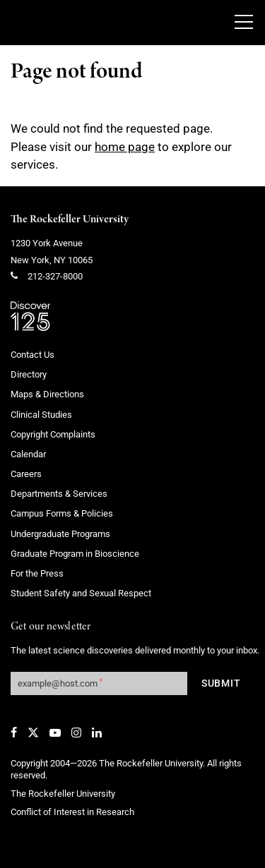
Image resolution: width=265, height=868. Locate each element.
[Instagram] (76, 733)
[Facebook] (14, 733)
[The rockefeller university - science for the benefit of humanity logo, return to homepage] (110, 23)
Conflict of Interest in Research (72, 812)
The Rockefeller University (70, 219)
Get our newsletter (51, 627)
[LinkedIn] (97, 733)
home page (125, 147)
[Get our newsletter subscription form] (99, 683)
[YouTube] (55, 733)
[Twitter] (33, 733)
